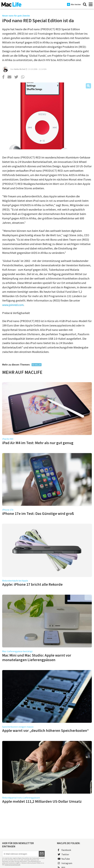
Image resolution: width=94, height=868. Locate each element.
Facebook (64, 850)
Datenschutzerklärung (12, 865)
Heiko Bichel (20, 69)
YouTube (64, 859)
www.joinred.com (13, 305)
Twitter (63, 854)
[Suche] (85, 4)
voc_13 (38, 365)
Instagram (65, 863)
